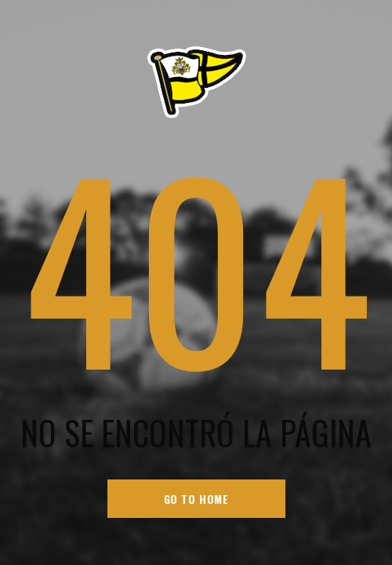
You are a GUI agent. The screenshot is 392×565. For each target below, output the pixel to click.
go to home (196, 499)
